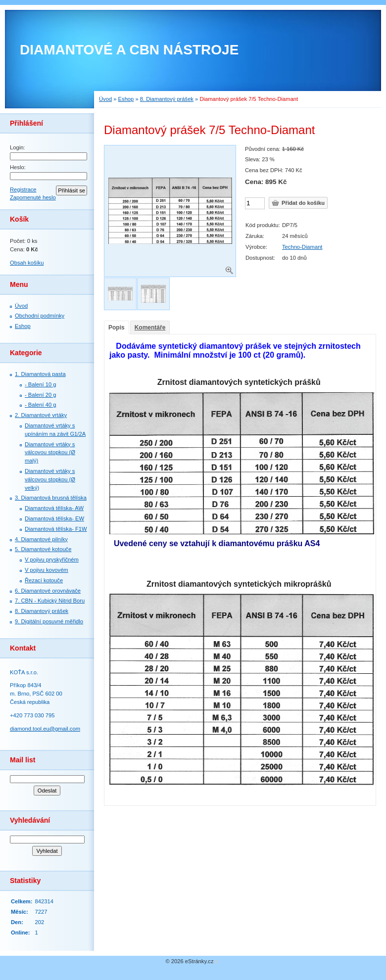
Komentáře (150, 327)
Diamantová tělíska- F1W (56, 529)
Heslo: (18, 167)
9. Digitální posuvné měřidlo (49, 621)
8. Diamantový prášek (42, 611)
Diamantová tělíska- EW (54, 518)
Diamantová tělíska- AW (54, 508)
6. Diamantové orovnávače (48, 591)
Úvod (21, 306)
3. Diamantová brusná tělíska (51, 498)
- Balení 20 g (40, 395)
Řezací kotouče (44, 580)
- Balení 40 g (40, 405)
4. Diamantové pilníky (41, 539)
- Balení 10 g (40, 384)
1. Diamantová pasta (40, 374)
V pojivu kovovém (47, 570)
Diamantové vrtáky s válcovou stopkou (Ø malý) (50, 453)
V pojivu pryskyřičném (52, 560)
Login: (17, 147)
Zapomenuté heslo (33, 197)
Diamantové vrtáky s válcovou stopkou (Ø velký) (50, 479)
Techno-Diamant (302, 247)
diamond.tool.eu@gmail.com (45, 729)
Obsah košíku (27, 263)
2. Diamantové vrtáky (41, 415)
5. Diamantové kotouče (43, 549)
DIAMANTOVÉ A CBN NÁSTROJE (129, 50)
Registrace (23, 189)
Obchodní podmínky (40, 316)
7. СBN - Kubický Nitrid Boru (50, 601)
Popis (117, 327)
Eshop (23, 326)
